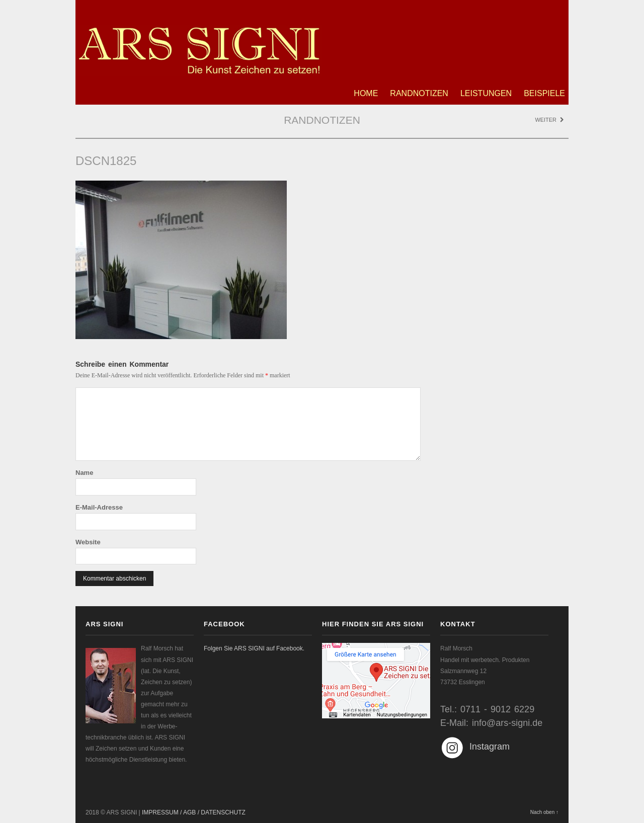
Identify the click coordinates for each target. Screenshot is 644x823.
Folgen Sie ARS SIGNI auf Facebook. (254, 648)
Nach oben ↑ (544, 812)
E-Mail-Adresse (99, 507)
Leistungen (486, 93)
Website (88, 542)
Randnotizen (419, 93)
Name (84, 473)
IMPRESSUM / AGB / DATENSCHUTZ (194, 812)
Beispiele (544, 93)
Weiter (549, 120)
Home (366, 93)
